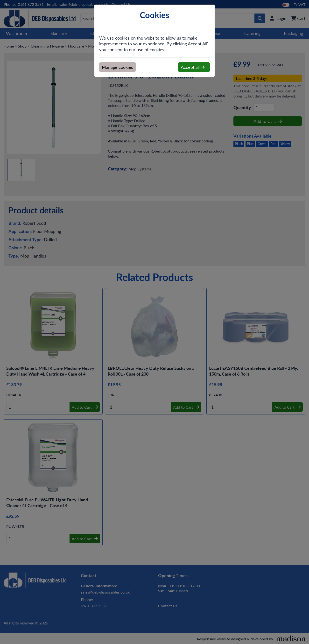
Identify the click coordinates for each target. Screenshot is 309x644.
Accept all (193, 67)
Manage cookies (117, 67)
